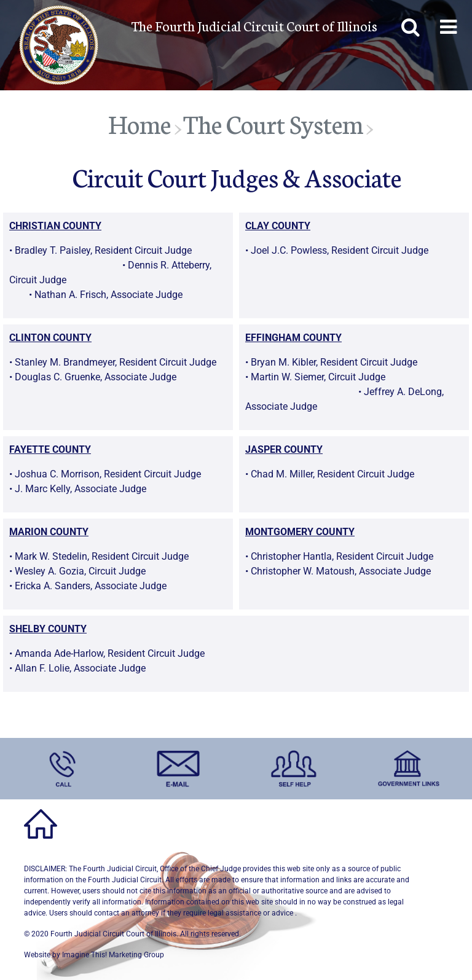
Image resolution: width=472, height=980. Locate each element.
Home (140, 123)
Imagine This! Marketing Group (113, 955)
